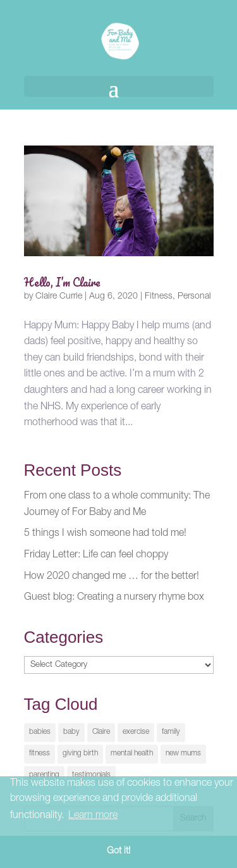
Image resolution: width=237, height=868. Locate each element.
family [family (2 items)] (171, 732)
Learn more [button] (93, 816)
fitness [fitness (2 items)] (39, 753)
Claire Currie (59, 297)
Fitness (159, 297)
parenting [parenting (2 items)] (44, 775)
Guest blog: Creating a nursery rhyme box (114, 598)
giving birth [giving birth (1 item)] (80, 753)
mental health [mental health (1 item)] (132, 753)
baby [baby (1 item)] (71, 732)
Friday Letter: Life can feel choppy (96, 555)
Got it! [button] (118, 852)
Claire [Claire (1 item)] (101, 732)
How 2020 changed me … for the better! (112, 577)
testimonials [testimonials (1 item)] (91, 775)
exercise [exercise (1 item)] (136, 732)
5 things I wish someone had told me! (105, 534)
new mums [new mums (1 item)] (183, 753)
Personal (194, 297)
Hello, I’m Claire (62, 282)
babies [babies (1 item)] (40, 732)
